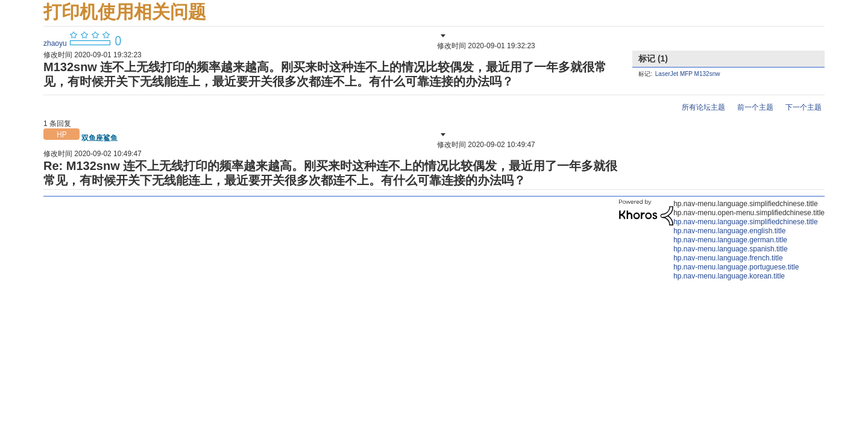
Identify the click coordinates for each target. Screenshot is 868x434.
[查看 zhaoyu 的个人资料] (55, 43)
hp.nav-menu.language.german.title (730, 240)
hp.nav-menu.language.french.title (728, 258)
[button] (442, 36)
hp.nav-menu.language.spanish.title (730, 249)
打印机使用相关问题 (125, 12)
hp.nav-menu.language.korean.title (729, 276)
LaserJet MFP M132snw (688, 74)
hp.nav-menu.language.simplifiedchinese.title (745, 222)
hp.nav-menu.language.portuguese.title (736, 267)
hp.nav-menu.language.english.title (729, 231)
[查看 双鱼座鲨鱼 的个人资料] (99, 138)
